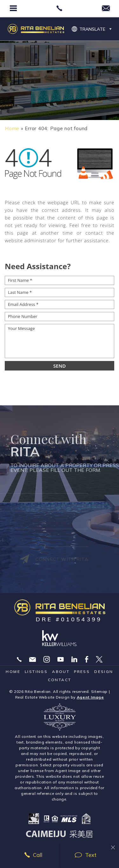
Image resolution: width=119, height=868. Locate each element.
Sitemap (99, 691)
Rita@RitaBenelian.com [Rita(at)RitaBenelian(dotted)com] (33, 659)
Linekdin (74, 659)
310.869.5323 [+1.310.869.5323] (19, 659)
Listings (36, 672)
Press (82, 672)
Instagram (47, 659)
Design (104, 672)
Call (33, 855)
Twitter (99, 659)
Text (86, 855)
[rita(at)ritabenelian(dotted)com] (106, 9)
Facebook (87, 659)
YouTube (61, 659)
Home (13, 672)
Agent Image (90, 697)
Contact (60, 680)
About (61, 672)
